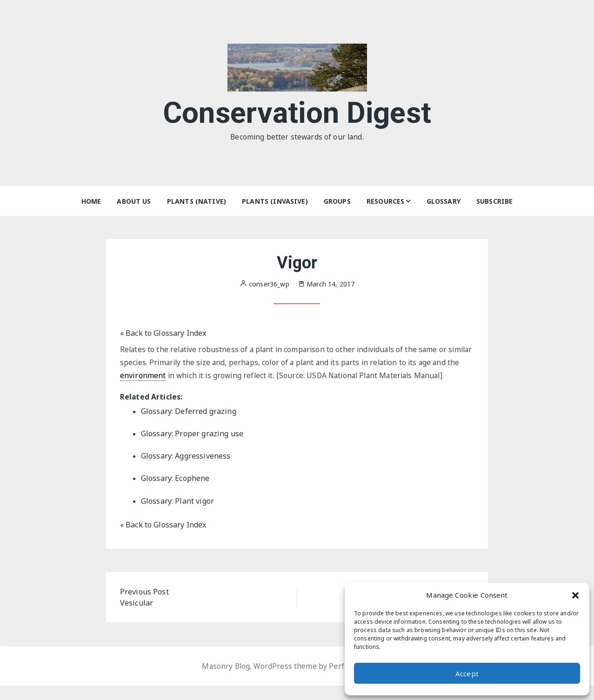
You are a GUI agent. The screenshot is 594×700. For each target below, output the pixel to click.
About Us (134, 201)
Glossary (444, 201)
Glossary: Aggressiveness (186, 471)
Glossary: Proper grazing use (192, 448)
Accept (467, 673)
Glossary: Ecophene (175, 493)
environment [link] (172, 376)
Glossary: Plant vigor (177, 515)
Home (91, 201)
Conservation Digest (297, 111)
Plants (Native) (197, 201)
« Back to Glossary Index (163, 333)
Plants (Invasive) (275, 201)
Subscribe (494, 201)
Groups (337, 201)
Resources (385, 201)
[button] (575, 595)
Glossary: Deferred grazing (189, 426)
